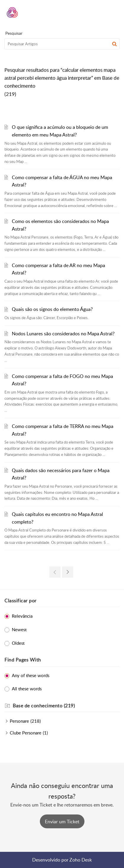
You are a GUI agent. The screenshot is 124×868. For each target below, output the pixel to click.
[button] (100, 12)
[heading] (66, 706)
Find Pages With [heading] (23, 660)
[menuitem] (100, 12)
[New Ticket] (62, 822)
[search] (62, 44)
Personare (19, 721)
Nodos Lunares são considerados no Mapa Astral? (63, 334)
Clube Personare (26, 733)
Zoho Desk (81, 860)
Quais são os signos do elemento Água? (52, 309)
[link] (55, 572)
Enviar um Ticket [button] (62, 822)
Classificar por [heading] (21, 601)
